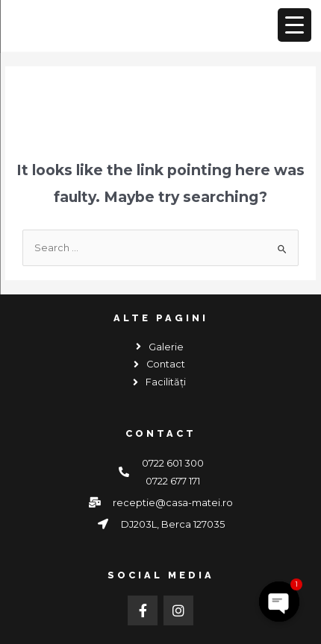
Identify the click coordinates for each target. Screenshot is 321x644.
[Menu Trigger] (294, 25)
